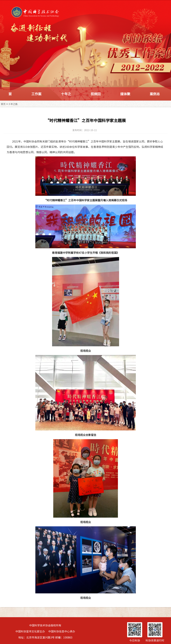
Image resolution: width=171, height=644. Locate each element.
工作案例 (36, 100)
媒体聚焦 (125, 100)
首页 (3, 104)
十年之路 (66, 100)
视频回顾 (96, 100)
